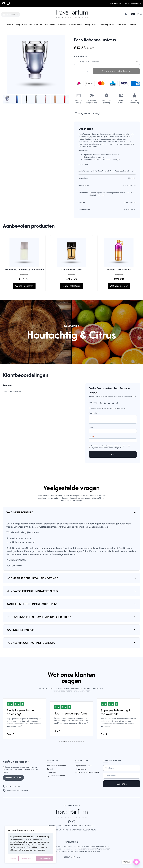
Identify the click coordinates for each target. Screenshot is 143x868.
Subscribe (122, 784)
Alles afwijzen (27, 858)
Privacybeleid (120, 408)
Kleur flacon (81, 56)
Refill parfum (90, 25)
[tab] (59, 741)
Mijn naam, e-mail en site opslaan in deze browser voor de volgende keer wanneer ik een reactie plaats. (111, 447)
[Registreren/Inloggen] (133, 3)
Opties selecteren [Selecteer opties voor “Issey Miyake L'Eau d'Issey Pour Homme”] (24, 286)
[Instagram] (8, 3)
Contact (132, 25)
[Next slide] (68, 99)
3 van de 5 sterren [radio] (109, 403)
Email (91, 437)
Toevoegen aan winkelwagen (116, 71)
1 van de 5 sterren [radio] (101, 403)
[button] (7, 99)
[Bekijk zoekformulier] (126, 14)
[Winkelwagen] (133, 14)
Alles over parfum (106, 25)
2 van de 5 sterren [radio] (105, 403)
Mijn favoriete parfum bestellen (87, 772)
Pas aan (13, 858)
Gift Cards (121, 25)
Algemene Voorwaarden (56, 775)
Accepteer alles (45, 858)
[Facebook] (4, 3)
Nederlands (9, 15)
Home (10, 25)
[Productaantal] (82, 71)
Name (92, 427)
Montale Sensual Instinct (119, 269)
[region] (30, 845)
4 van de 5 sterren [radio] (113, 403)
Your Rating (94, 403)
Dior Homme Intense (71, 269)
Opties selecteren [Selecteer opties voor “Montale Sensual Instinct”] (119, 286)
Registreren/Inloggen (83, 766)
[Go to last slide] (4, 99)
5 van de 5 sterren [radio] (117, 403)
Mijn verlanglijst (116, 3)
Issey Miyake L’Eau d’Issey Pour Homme (24, 269)
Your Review (94, 413)
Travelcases (50, 25)
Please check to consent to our (109, 408)
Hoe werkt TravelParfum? (56, 766)
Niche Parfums (36, 25)
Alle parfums (21, 25)
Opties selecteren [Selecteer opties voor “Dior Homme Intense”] (72, 286)
